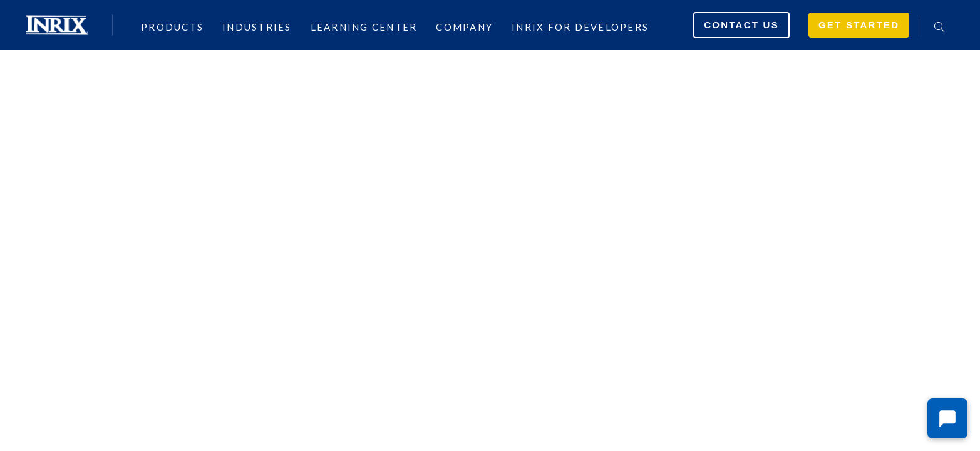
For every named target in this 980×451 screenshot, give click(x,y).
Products (172, 26)
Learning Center (364, 26)
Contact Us (741, 25)
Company (464, 26)
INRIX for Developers (580, 26)
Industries (257, 26)
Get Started (859, 25)
